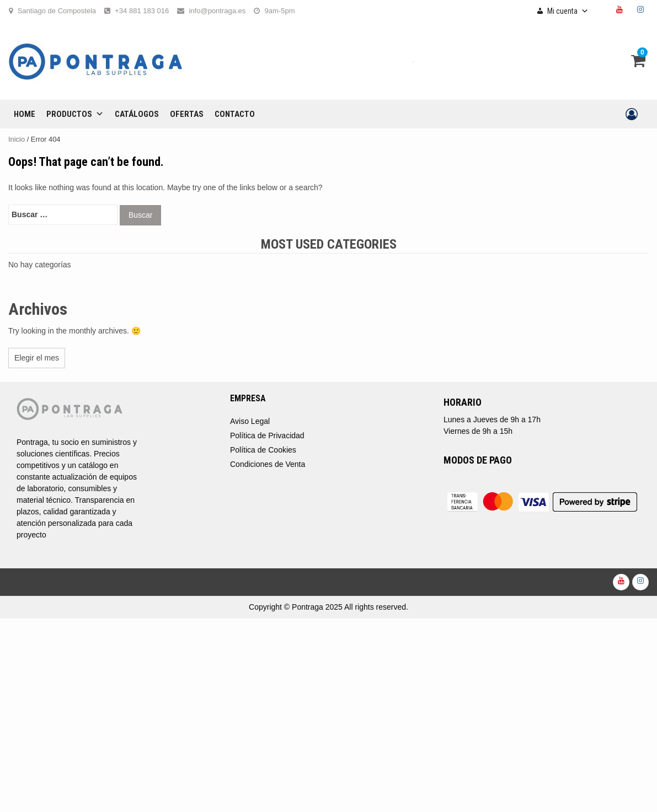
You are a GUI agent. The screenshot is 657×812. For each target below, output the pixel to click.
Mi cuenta (568, 11)
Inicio (17, 139)
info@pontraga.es (217, 11)
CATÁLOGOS (137, 114)
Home (25, 114)
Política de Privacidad (267, 435)
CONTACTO (235, 114)
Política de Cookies (263, 450)
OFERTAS (187, 114)
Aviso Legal (250, 421)
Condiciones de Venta (268, 464)
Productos (75, 114)
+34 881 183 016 (142, 11)
